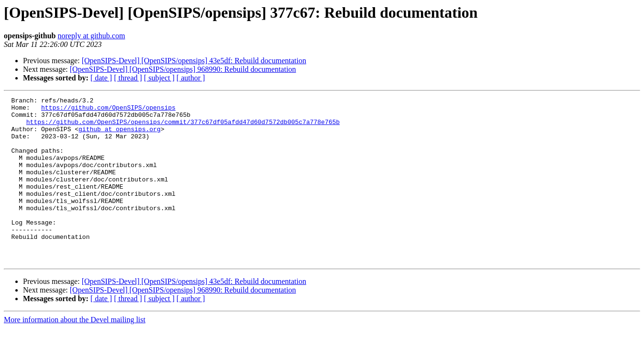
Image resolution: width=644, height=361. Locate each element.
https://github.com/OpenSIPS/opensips (108, 110)
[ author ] (191, 78)
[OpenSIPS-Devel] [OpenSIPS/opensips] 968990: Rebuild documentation (183, 69)
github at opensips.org (120, 136)
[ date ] (101, 78)
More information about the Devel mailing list (75, 353)
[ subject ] (159, 78)
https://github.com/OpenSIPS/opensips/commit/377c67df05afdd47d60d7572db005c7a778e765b (183, 127)
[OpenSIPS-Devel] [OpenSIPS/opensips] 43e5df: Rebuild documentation (194, 61)
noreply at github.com (92, 36)
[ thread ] (128, 78)
